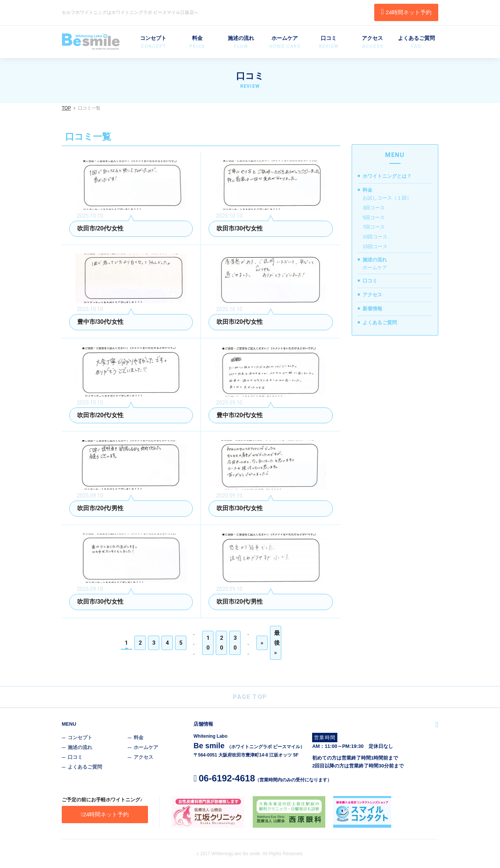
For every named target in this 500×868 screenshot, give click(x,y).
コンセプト (153, 43)
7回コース (374, 227)
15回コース (375, 246)
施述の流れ (241, 43)
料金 (197, 43)
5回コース (374, 217)
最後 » (277, 643)
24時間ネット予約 (406, 12)
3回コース (374, 208)
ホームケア (285, 43)
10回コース (375, 237)
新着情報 (372, 309)
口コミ (329, 43)
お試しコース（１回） (387, 198)
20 (222, 643)
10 (208, 643)
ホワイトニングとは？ (387, 176)
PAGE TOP (250, 697)
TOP (66, 108)
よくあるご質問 (416, 43)
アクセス (372, 43)
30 (236, 643)
